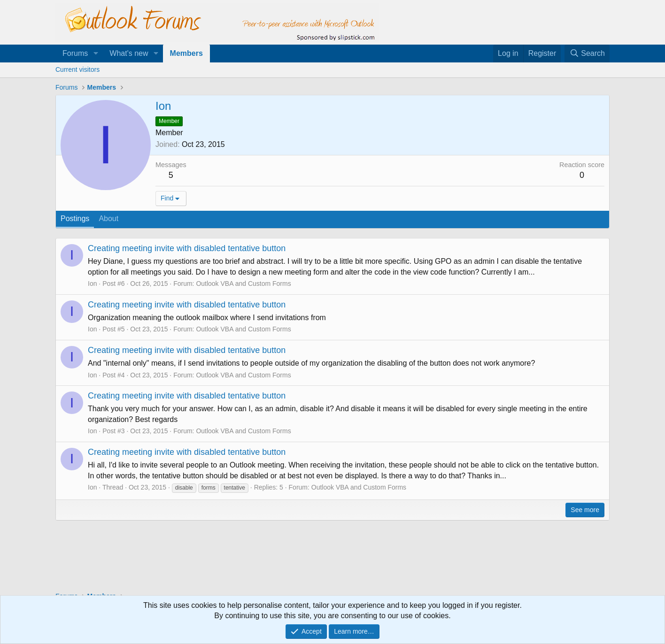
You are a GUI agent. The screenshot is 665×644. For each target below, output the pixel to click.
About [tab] (108, 218)
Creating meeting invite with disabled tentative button (187, 248)
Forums (75, 53)
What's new (129, 53)
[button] (96, 54)
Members (186, 53)
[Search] (587, 54)
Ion (92, 284)
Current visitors (77, 69)
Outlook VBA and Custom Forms (243, 284)
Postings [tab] (75, 218)
